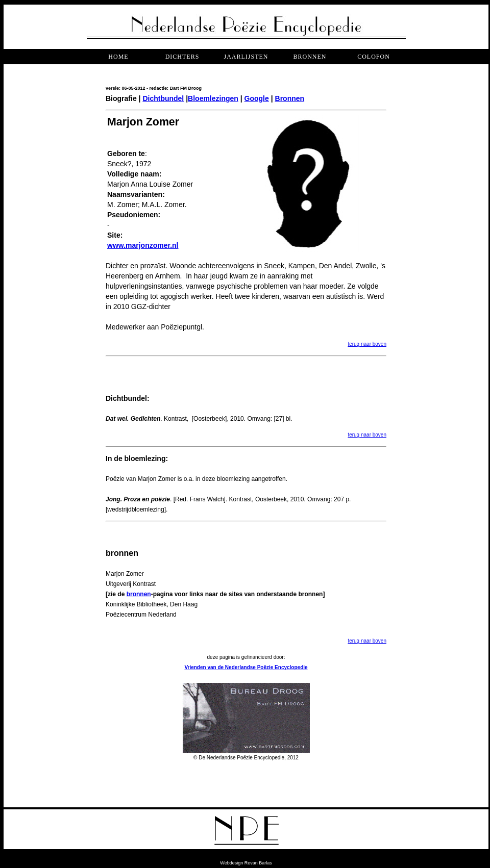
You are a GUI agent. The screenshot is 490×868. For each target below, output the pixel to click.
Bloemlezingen (213, 98)
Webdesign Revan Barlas (246, 863)
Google (257, 98)
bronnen (310, 57)
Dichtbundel (163, 98)
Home (118, 57)
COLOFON (374, 57)
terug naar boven (367, 344)
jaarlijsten (246, 57)
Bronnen (290, 98)
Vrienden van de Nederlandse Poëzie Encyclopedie (246, 667)
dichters (182, 57)
